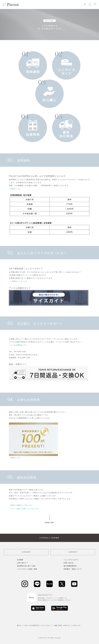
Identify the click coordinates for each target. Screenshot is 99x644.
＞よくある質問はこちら (18, 345)
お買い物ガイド (22, 563)
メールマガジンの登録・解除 (27, 569)
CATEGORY (26, 552)
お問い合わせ (69, 563)
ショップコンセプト (71, 560)
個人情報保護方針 (70, 566)
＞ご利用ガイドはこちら (18, 281)
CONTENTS (73, 552)
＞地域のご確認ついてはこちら (21, 505)
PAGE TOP (49, 523)
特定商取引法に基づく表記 (26, 566)
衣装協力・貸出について (73, 569)
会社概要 (20, 560)
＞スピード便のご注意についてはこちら (24, 509)
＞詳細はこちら (15, 189)
